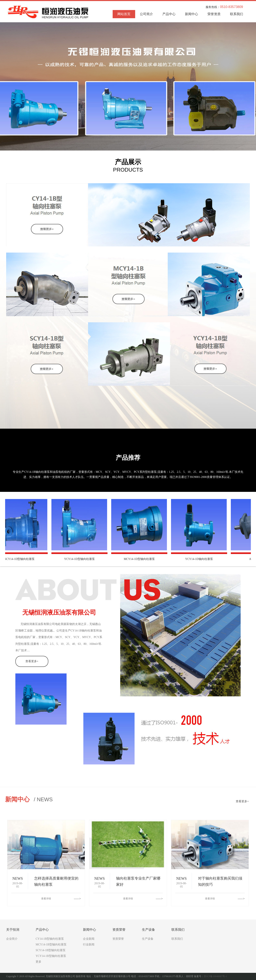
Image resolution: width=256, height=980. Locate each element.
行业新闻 (89, 945)
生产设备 (148, 939)
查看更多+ (32, 661)
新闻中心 (191, 14)
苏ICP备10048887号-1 (215, 976)
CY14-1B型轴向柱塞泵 (50, 939)
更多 (39, 962)
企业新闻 (89, 939)
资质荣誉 (118, 939)
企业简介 (12, 939)
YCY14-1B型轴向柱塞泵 (51, 956)
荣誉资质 (214, 14)
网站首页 (124, 14)
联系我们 (237, 14)
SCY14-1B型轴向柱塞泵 (51, 950)
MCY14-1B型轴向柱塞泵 (51, 945)
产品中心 (169, 14)
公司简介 (146, 14)
